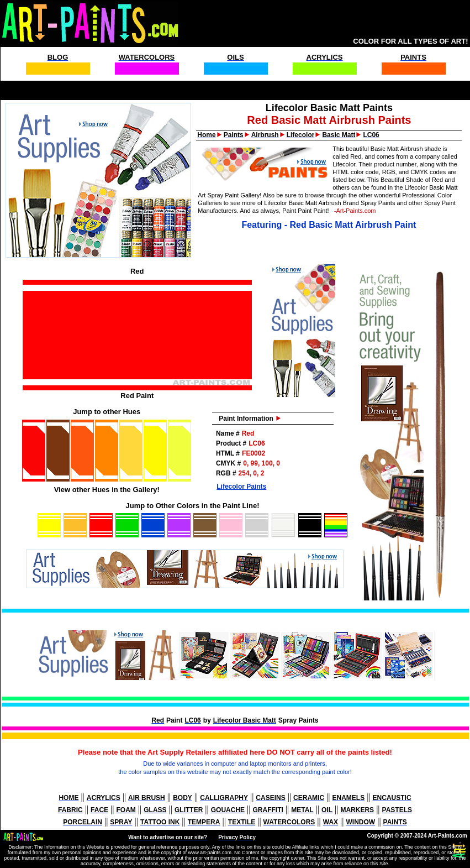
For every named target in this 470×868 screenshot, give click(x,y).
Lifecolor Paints (241, 487)
